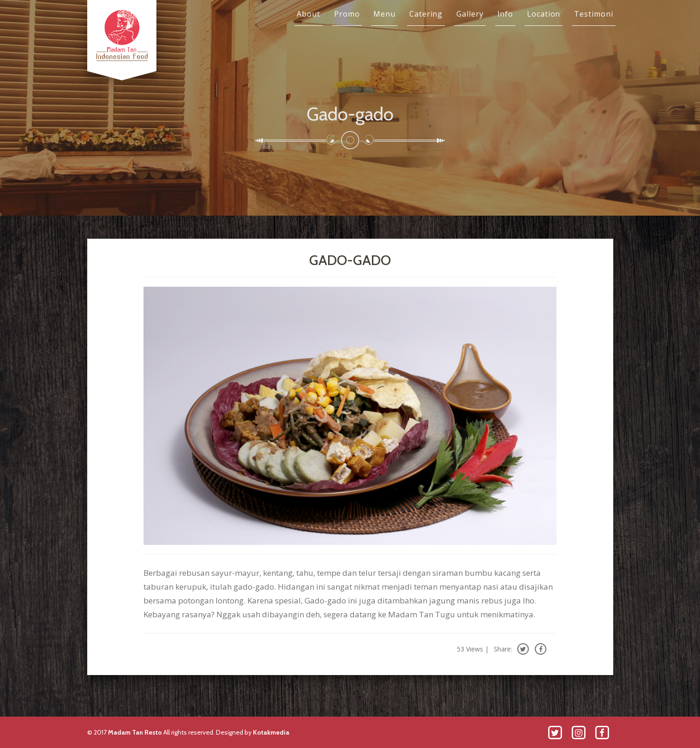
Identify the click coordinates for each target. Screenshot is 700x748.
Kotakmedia (271, 732)
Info (506, 14)
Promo (347, 14)
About (308, 14)
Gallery (470, 14)
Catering (426, 14)
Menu (384, 14)
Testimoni (593, 14)
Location (544, 14)
